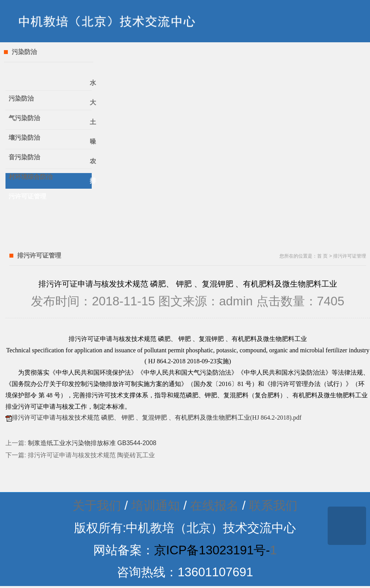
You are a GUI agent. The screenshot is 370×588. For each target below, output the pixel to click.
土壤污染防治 (50, 124)
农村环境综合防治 (50, 163)
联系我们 (273, 506)
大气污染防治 (50, 105)
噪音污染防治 (50, 144)
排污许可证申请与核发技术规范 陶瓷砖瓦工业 (91, 455)
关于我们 (97, 506)
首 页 (322, 256)
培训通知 (156, 506)
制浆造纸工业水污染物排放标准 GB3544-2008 (92, 443)
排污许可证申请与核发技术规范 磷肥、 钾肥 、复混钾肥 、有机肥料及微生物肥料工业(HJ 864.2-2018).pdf (157, 418)
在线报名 (214, 506)
